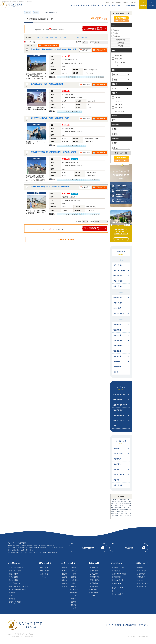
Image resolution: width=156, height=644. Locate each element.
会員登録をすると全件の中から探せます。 (71, 29)
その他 (116, 372)
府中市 (74, 599)
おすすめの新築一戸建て (18, 589)
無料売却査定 (118, 400)
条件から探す (118, 265)
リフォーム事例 (118, 594)
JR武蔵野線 (117, 367)
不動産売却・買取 (119, 394)
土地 (115, 65)
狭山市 (65, 574)
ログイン (152, 6)
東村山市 (74, 571)
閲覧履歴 (119, 2)
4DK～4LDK (117, 108)
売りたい (84, 5)
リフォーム (106, 5)
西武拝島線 (117, 351)
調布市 (74, 602)
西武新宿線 (117, 330)
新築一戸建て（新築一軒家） (45, 37)
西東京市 (74, 586)
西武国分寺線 (118, 340)
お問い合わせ (130, 5)
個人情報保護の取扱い (130, 625)
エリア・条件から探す (17, 568)
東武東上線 (117, 356)
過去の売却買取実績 (120, 405)
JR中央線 (117, 361)
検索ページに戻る (121, 21)
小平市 (74, 574)
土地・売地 (84, 37)
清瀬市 (74, 577)
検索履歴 (126, 2)
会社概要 (116, 448)
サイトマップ (109, 625)
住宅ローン (95, 5)
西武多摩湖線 (118, 346)
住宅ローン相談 (119, 421)
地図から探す (118, 276)
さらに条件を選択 (121, 153)
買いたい (74, 5)
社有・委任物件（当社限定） (19, 586)
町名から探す (118, 286)
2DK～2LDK (117, 101)
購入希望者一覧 (119, 415)
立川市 (74, 596)
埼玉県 (115, 30)
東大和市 (74, 583)
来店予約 (133, 2)
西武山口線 (117, 335)
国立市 (74, 605)
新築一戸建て (118, 55)
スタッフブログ (119, 475)
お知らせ (116, 469)
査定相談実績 (118, 410)
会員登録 (143, 6)
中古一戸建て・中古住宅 (62, 37)
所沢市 (65, 571)
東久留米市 (75, 580)
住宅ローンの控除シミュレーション (15, 603)
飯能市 (65, 580)
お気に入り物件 (110, 2)
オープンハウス (14, 583)
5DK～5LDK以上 (119, 111)
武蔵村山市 (75, 589)
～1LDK (116, 98)
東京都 (115, 33)
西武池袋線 (117, 325)
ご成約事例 (117, 464)
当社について (117, 5)
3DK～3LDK (117, 104)
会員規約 (118, 625)
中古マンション (75, 37)
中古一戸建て (118, 59)
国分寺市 (74, 592)
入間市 (65, 577)
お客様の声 (117, 459)
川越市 (65, 583)
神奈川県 (116, 36)
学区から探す (118, 281)
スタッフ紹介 (118, 454)
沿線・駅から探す (119, 270)
